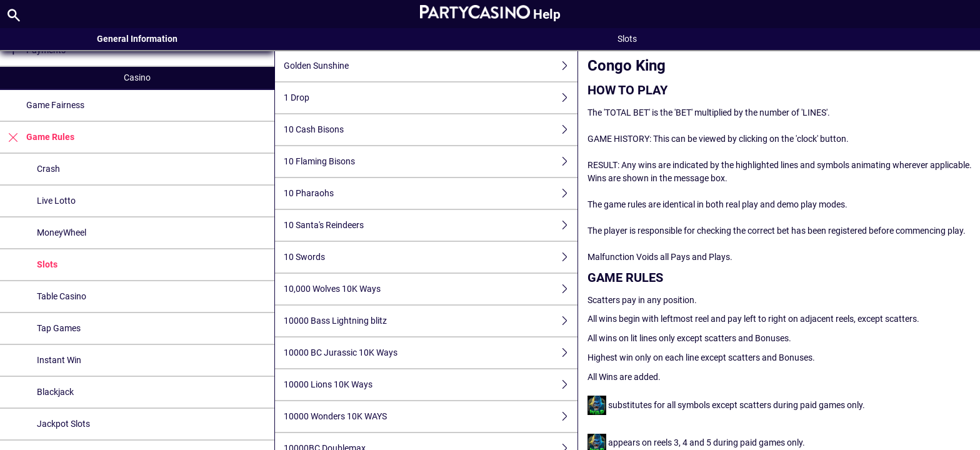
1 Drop (431, 98)
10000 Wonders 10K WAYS (431, 417)
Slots (47, 264)
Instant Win (59, 360)
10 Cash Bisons (431, 130)
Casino (137, 77)
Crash (48, 169)
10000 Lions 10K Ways (431, 385)
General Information (137, 39)
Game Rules (37, 137)
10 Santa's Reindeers (431, 225)
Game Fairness (55, 105)
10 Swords (431, 257)
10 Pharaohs (431, 193)
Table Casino (62, 296)
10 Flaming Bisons (431, 162)
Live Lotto (56, 201)
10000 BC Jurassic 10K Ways (431, 353)
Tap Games (59, 328)
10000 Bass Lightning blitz (431, 321)
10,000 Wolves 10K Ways (431, 289)
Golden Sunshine (431, 66)
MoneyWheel (62, 232)
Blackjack (55, 392)
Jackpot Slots (63, 424)
